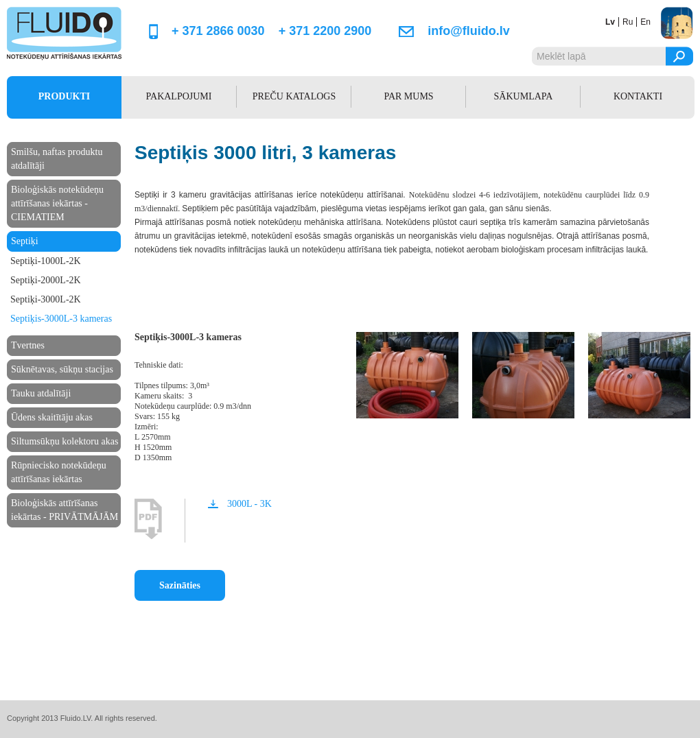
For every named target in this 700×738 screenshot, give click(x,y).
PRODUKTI (64, 96)
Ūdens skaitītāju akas (52, 417)
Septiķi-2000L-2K (46, 280)
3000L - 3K (249, 504)
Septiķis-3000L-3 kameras (61, 319)
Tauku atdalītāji (41, 393)
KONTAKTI (638, 96)
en (645, 22)
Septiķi (25, 241)
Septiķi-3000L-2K (46, 299)
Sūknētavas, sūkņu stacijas (62, 369)
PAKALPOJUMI (179, 96)
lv (610, 22)
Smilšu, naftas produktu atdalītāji (57, 159)
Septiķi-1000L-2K (46, 261)
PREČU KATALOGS (294, 96)
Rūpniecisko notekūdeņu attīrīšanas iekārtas (59, 472)
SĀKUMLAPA (524, 96)
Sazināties (180, 585)
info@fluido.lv (469, 31)
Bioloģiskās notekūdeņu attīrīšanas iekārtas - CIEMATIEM (57, 203)
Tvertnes (28, 345)
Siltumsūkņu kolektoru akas (65, 441)
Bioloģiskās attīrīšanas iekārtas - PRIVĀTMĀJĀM (65, 510)
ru (628, 22)
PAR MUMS (408, 96)
